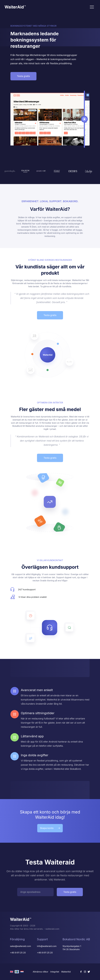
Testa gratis (23, 76)
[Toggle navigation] (92, 7)
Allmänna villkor (41, 972)
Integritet (55, 972)
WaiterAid (66, 972)
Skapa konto (50, 828)
